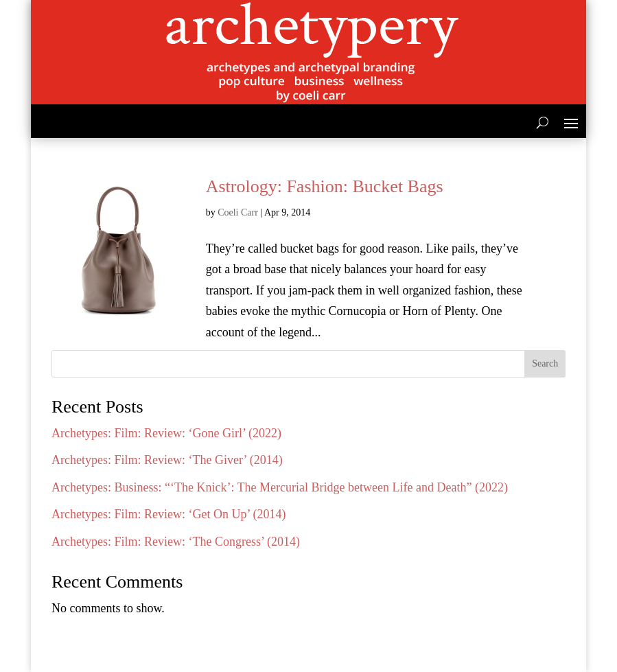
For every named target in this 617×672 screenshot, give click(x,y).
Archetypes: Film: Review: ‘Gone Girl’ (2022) (166, 433)
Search (545, 363)
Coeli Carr (238, 212)
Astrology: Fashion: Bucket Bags (325, 186)
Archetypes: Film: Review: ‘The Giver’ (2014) (167, 460)
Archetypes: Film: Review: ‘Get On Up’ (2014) (169, 514)
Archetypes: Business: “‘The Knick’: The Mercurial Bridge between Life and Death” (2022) (280, 487)
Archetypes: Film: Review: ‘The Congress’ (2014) (176, 542)
